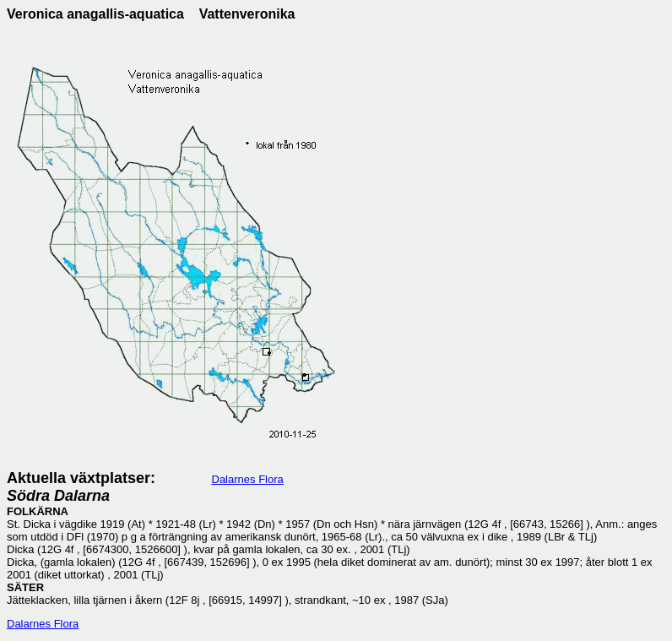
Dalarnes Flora (248, 479)
